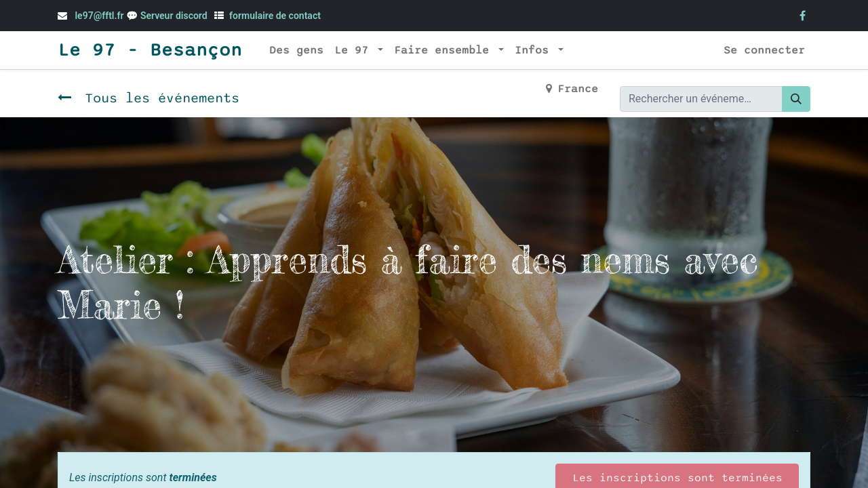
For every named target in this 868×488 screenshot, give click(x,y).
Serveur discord (175, 16)
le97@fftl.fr (99, 16)
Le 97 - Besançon (150, 50)
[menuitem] (296, 50)
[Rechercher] (796, 99)
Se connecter (764, 50)
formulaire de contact (275, 16)
